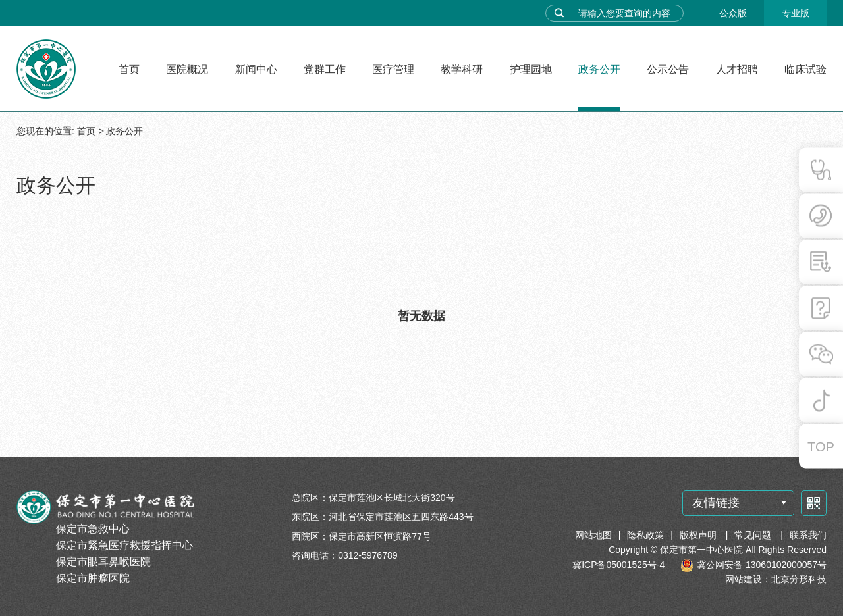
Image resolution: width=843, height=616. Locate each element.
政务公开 (599, 69)
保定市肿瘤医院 (93, 578)
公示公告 (668, 69)
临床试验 (805, 69)
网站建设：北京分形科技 (776, 579)
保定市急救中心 (93, 529)
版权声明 (699, 535)
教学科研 (462, 69)
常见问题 (754, 535)
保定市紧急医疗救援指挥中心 (124, 545)
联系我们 (808, 535)
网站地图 (593, 535)
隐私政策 (645, 535)
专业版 (796, 13)
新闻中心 (256, 69)
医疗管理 (393, 69)
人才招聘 (737, 69)
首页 (129, 69)
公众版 (733, 13)
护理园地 (531, 69)
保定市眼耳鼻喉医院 (103, 562)
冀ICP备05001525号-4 (618, 565)
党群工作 (325, 69)
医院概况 (187, 69)
